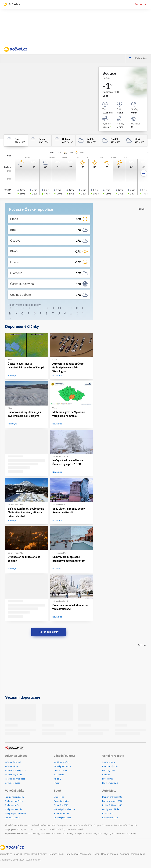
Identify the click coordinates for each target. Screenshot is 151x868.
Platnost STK (108, 814)
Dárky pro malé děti (14, 809)
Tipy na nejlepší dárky (15, 797)
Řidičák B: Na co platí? (112, 805)
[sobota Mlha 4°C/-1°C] (64, 140)
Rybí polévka (108, 779)
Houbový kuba (109, 771)
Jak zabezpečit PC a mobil (125, 825)
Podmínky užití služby (35, 854)
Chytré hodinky (114, 834)
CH (59, 308)
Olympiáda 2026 (61, 805)
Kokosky (57, 779)
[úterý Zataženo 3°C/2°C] (135, 140)
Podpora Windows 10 (103, 825)
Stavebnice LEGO (48, 834)
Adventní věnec (12, 766)
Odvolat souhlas (109, 854)
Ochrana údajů (56, 854)
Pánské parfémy (129, 834)
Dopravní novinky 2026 (112, 801)
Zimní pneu (79, 834)
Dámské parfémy (65, 834)
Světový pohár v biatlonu (65, 809)
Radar (96, 854)
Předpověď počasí (38, 825)
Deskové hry (91, 834)
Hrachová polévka (110, 783)
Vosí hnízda (59, 775)
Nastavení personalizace (132, 854)
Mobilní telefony (32, 834)
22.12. (20, 829)
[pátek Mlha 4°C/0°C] (40, 140)
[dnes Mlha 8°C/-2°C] (16, 140)
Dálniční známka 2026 (112, 797)
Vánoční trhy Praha (13, 775)
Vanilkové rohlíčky (62, 762)
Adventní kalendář (13, 762)
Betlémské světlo (13, 783)
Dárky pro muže (12, 805)
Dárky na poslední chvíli (15, 814)
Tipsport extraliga (61, 801)
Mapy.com (25, 825)
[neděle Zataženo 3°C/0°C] (87, 140)
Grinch (81, 829)
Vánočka (106, 775)
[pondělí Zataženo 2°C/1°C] (111, 140)
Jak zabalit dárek (13, 818)
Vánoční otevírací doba (15, 779)
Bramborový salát (110, 766)
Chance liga (59, 797)
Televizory (102, 834)
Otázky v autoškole (111, 809)
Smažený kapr (109, 762)
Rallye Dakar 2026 (110, 818)
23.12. (26, 829)
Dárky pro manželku (14, 801)
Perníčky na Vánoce (62, 766)
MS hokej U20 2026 (62, 818)
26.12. (46, 829)
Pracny (57, 783)
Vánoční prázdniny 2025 (16, 771)
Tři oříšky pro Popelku (67, 829)
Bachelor (51, 825)
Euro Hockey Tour (61, 814)
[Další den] (144, 173)
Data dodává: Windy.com (78, 854)
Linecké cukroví (60, 771)
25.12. (40, 829)
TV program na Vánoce (67, 825)
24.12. (33, 829)
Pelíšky (53, 829)
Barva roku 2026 (85, 825)
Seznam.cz (140, 4)
